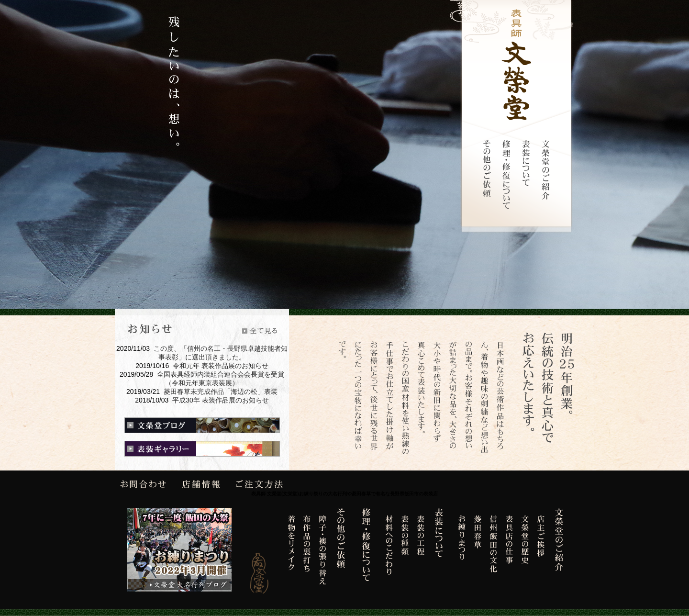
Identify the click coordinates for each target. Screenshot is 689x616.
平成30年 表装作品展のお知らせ (220, 400)
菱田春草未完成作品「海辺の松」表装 (221, 392)
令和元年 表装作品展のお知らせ (221, 366)
